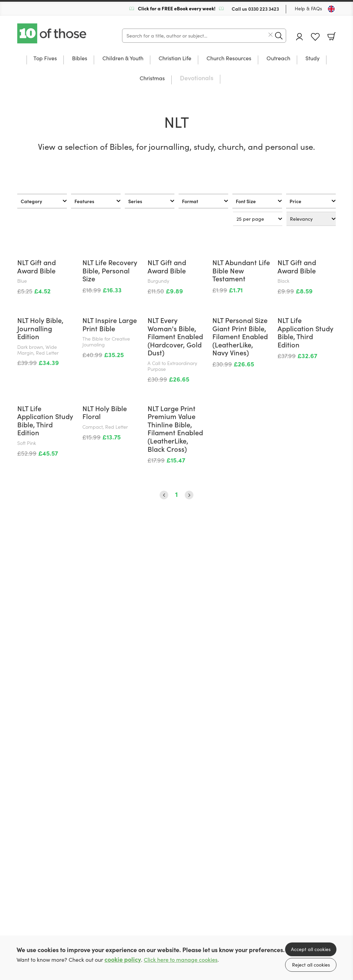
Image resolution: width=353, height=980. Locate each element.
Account (300, 37)
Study (312, 59)
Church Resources (229, 59)
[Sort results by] (311, 219)
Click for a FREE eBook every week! (177, 8)
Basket (332, 37)
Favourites (315, 37)
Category (31, 201)
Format (190, 201)
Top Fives (45, 59)
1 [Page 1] (176, 760)
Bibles (80, 59)
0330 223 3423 (264, 9)
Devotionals (197, 78)
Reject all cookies (311, 965)
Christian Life (175, 59)
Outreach (278, 59)
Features (84, 201)
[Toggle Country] (331, 9)
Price (295, 201)
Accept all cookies (311, 949)
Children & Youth (123, 59)
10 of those (52, 33)
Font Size (246, 201)
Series (135, 201)
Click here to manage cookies (181, 960)
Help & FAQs (308, 8)
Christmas (152, 79)
